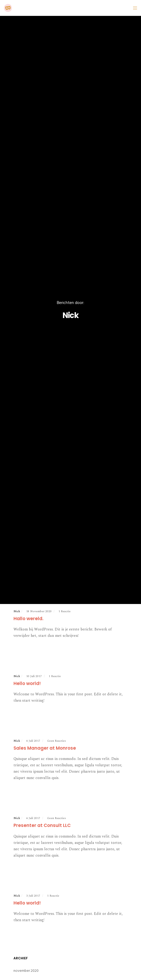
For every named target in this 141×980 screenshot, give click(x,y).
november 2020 (26, 971)
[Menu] (133, 8)
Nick (17, 611)
